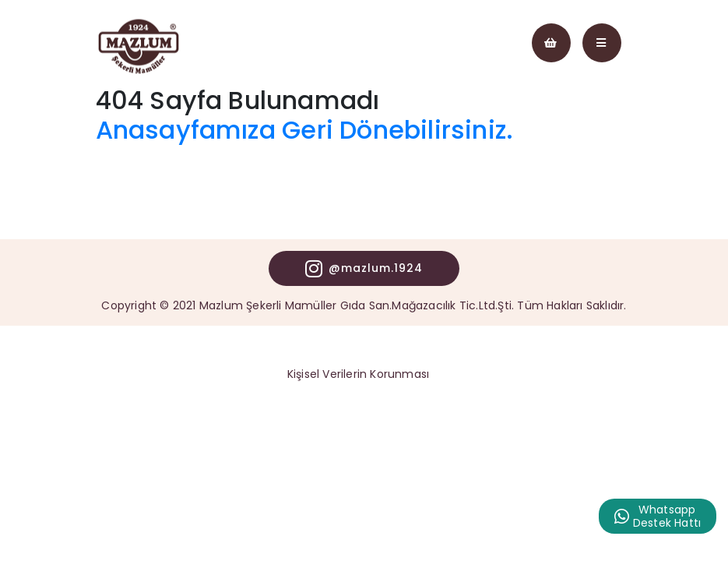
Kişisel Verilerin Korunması (358, 374)
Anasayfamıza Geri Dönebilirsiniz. (305, 130)
